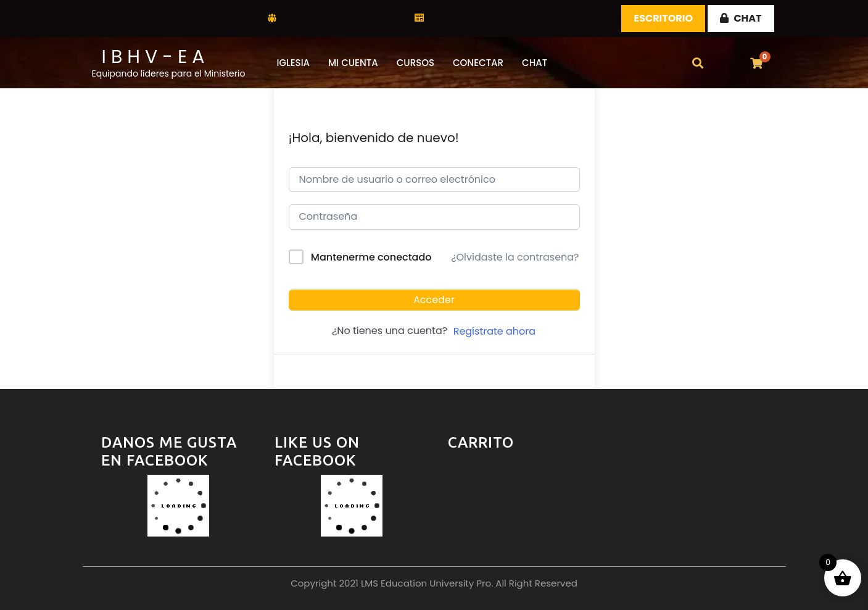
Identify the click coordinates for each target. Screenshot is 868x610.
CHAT (741, 18)
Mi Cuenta (353, 63)
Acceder (434, 300)
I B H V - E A (153, 57)
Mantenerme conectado (371, 257)
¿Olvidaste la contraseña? (515, 257)
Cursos (415, 63)
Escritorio (663, 18)
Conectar (478, 63)
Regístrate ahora (494, 331)
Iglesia (294, 63)
